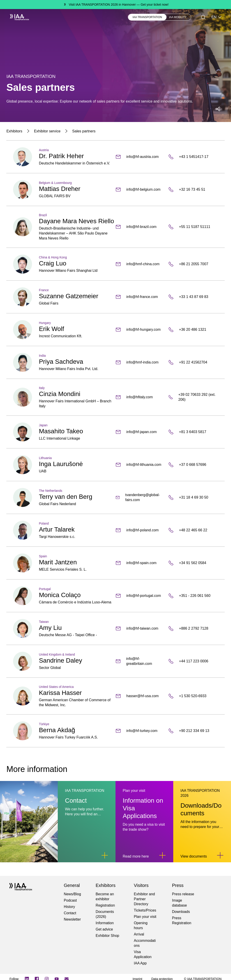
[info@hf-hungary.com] (140, 330)
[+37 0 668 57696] (193, 465)
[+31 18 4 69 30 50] (193, 497)
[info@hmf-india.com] (140, 362)
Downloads (181, 912)
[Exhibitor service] (47, 131)
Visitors (69, 17)
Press (105, 17)
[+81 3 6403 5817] (193, 432)
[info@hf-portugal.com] (140, 596)
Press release (183, 894)
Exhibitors (50, 17)
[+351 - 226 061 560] (193, 596)
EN (217, 17)
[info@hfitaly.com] (140, 397)
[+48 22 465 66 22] (193, 530)
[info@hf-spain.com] (140, 563)
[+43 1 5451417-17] (193, 157)
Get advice (104, 929)
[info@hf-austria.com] (140, 157)
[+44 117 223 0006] (193, 661)
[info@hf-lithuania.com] (140, 465)
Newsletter (72, 919)
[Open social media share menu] (218, 109)
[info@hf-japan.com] (140, 432)
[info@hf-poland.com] (140, 530)
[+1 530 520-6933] (193, 696)
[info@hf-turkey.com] (140, 731)
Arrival (139, 934)
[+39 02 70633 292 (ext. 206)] (193, 397)
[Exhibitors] (14, 131)
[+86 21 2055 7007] (193, 264)
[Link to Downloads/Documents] (220, 855)
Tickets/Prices (145, 910)
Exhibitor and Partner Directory (144, 899)
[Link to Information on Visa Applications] (162, 855)
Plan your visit (145, 917)
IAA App (140, 963)
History (69, 907)
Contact (70, 913)
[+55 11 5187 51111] (193, 227)
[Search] (203, 17)
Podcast (70, 900)
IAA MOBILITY (178, 17)
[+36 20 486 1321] (193, 330)
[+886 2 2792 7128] (193, 628)
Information (105, 923)
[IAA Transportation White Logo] (18, 17)
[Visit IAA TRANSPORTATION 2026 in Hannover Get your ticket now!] (115, 5)
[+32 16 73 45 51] (193, 190)
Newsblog (87, 17)
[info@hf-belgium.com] (140, 190)
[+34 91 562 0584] (193, 563)
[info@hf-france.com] (140, 297)
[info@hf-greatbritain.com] (140, 661)
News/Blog (72, 894)
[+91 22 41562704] (193, 362)
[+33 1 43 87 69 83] (193, 297)
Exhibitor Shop (107, 936)
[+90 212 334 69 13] (193, 731)
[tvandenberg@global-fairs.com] (140, 497)
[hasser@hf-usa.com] (140, 696)
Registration (105, 905)
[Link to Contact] (105, 855)
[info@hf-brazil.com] (140, 227)
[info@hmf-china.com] (140, 264)
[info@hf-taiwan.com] (140, 628)
